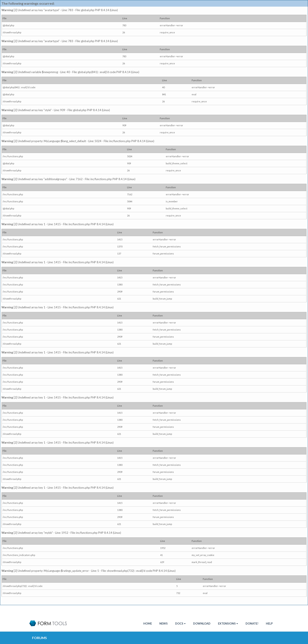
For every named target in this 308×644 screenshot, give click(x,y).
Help (269, 623)
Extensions (228, 623)
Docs (180, 623)
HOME (148, 623)
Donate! (252, 623)
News (164, 623)
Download (202, 623)
